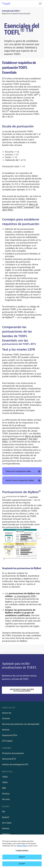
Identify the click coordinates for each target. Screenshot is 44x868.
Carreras (6, 718)
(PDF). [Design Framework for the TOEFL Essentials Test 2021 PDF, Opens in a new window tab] (21, 207)
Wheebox (6, 834)
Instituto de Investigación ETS (15, 764)
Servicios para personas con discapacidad (21, 724)
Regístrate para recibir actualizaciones (22, 690)
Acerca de (7, 713)
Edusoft (6, 817)
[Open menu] (40, 4)
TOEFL (5, 777)
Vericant (6, 828)
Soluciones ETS (9, 759)
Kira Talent (7, 823)
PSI (4, 812)
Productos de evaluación (13, 753)
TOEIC (5, 782)
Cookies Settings (22, 852)
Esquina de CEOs (10, 735)
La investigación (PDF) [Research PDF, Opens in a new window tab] (25, 596)
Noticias (6, 730)
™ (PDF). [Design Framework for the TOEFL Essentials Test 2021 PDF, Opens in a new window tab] (22, 439)
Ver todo (6, 799)
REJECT (22, 858)
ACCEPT (22, 865)
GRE (4, 788)
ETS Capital (7, 741)
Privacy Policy (22, 847)
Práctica (6, 794)
